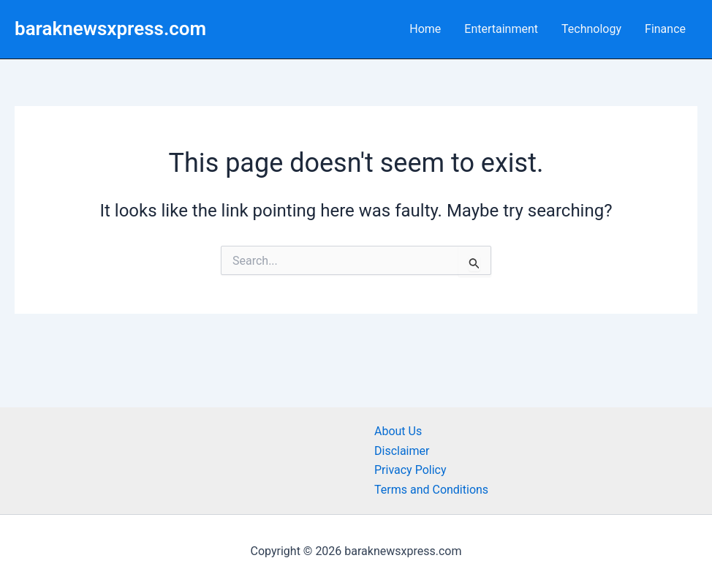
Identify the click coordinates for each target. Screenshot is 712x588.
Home (425, 29)
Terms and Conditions (431, 490)
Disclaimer (402, 451)
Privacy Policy (410, 470)
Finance (665, 29)
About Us (398, 431)
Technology (591, 29)
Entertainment (501, 29)
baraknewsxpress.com (110, 29)
